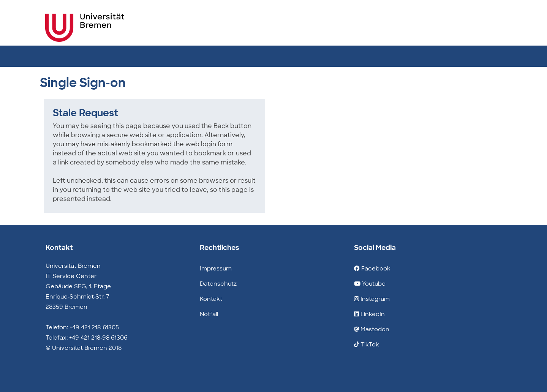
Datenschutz (218, 284)
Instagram (372, 299)
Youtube (370, 284)
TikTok (367, 345)
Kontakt (211, 299)
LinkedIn (369, 314)
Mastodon (372, 329)
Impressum (216, 269)
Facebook (372, 269)
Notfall (209, 314)
